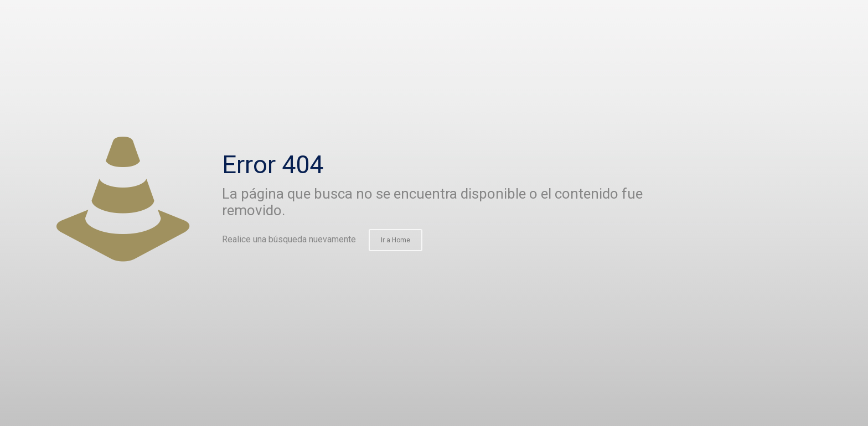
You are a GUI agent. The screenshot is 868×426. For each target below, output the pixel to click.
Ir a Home (396, 240)
